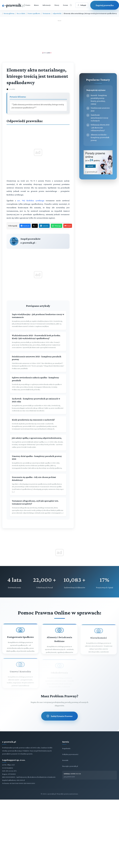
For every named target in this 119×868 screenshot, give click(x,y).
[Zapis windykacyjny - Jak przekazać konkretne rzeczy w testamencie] (38, 320)
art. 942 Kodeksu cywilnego (31, 200)
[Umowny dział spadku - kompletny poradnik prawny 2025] (38, 462)
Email (68, 226)
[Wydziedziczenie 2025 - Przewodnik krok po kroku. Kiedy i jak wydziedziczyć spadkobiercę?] (38, 341)
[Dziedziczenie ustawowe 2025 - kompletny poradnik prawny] (38, 363)
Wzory (57, 5)
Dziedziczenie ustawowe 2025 (100, 109)
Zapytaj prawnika (105, 5)
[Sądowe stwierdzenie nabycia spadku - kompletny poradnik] (38, 384)
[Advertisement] (60, 37)
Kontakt (65, 760)
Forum (65, 5)
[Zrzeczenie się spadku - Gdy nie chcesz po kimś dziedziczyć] (38, 484)
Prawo (28, 5)
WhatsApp (56, 226)
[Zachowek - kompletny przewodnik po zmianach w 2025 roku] (38, 405)
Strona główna (9, 13)
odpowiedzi (57, 13)
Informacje (47, 5)
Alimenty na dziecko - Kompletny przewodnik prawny (100, 137)
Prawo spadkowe (34, 13)
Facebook (25, 226)
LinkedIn (44, 226)
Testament (46, 13)
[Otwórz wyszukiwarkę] (71, 5)
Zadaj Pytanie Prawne (59, 716)
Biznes (36, 5)
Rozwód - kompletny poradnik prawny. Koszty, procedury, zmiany (99, 100)
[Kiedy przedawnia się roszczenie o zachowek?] (38, 424)
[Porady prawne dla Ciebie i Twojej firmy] (98, 174)
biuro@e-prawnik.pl (70, 766)
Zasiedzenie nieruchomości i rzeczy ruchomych (99, 118)
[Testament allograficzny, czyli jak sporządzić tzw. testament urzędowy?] (38, 507)
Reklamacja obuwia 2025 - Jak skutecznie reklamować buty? (100, 128)
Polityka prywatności (70, 754)
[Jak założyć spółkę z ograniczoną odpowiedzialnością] (38, 443)
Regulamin (66, 748)
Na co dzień (21, 13)
